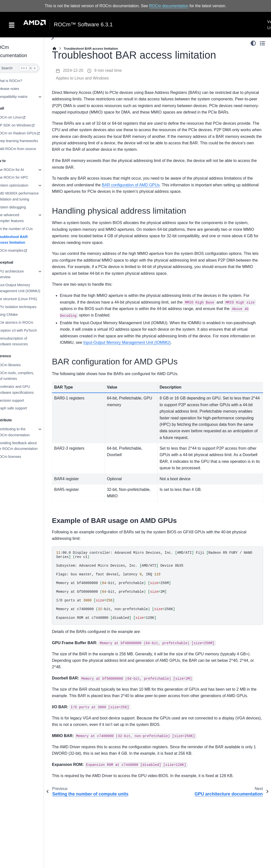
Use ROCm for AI (20, 170)
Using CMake (17, 315)
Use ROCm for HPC (22, 177)
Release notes (18, 89)
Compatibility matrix (22, 97)
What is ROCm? (19, 81)
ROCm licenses (19, 457)
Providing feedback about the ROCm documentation (27, 446)
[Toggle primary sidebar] (63, 38)
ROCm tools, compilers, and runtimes (25, 376)
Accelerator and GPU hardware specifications (25, 390)
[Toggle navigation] (12, 25)
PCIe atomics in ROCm (25, 322)
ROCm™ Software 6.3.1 (83, 25)
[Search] (27, 68)
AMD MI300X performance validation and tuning (28, 196)
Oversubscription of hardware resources (22, 341)
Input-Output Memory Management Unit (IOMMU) (28, 288)
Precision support (20, 400)
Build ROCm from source (26, 149)
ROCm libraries (19, 365)
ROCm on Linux (19, 117)
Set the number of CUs (25, 229)
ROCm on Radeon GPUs (26, 133)
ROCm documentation (169, 6)
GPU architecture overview (20, 274)
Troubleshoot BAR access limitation (22, 240)
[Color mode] (253, 43)
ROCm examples (20, 250)
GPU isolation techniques (27, 307)
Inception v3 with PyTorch (27, 330)
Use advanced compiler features (20, 218)
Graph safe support (22, 408)
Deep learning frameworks (27, 141)
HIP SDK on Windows (24, 125)
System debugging (21, 207)
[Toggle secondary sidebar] (262, 43)
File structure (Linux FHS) (27, 299)
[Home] (65, 49)
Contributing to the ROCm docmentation (23, 432)
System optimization (22, 185)
